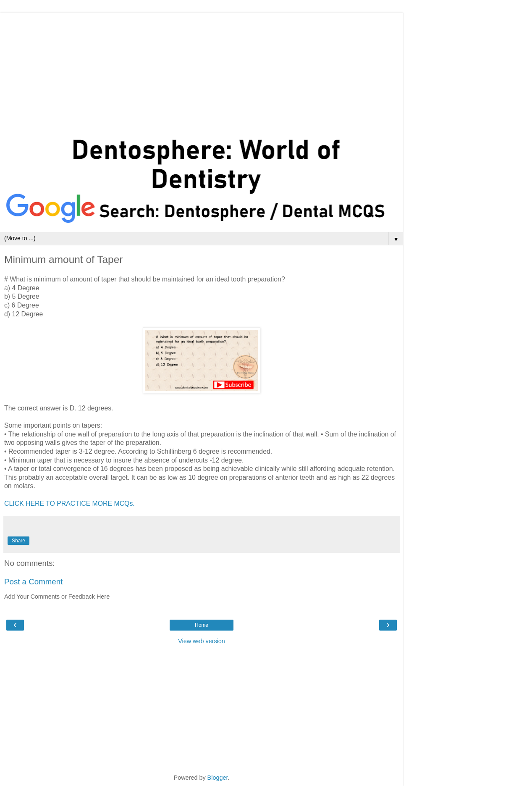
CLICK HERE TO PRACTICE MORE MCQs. (69, 503)
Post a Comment (33, 582)
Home (202, 625)
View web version (202, 641)
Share (18, 541)
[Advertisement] (202, 71)
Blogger (218, 778)
